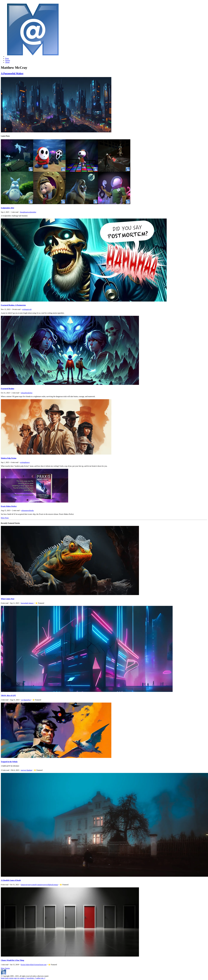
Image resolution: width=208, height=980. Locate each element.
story (23, 770)
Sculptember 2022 (7, 208)
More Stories (5, 968)
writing (25, 309)
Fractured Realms (8, 389)
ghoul (51, 885)
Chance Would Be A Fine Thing (12, 960)
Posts (7, 58)
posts (7, 978)
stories (11, 978)
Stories (8, 60)
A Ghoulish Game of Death (11, 880)
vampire (40, 885)
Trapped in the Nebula (9, 762)
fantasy (23, 885)
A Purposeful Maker (12, 73)
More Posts (5, 518)
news (28, 510)
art (27, 212)
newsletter (31, 978)
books (28, 393)
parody (27, 700)
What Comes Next (8, 599)
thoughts (23, 212)
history (27, 462)
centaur (56, 885)
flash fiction (35, 965)
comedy (34, 885)
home (3, 978)
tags (15, 978)
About (7, 62)
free (31, 393)
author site (41, 978)
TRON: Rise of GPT (8, 695)
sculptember (32, 212)
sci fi (23, 700)
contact (23, 978)
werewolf (46, 885)
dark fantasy (29, 603)
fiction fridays (26, 965)
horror (23, 603)
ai (28, 309)
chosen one (43, 965)
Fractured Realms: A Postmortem (13, 305)
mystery (29, 885)
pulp (29, 770)
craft (30, 309)
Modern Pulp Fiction (9, 458)
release (23, 393)
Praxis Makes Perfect (9, 506)
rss (18, 978)
